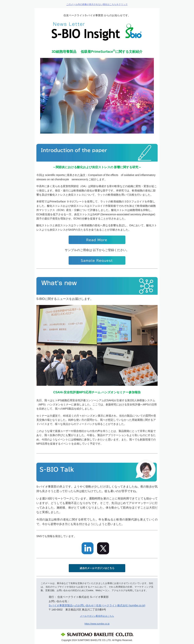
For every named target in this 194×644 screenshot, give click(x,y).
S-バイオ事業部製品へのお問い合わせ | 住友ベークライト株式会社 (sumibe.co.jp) (97, 605)
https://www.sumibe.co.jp (97, 624)
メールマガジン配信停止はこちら (97, 616)
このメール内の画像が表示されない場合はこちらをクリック (97, 4)
